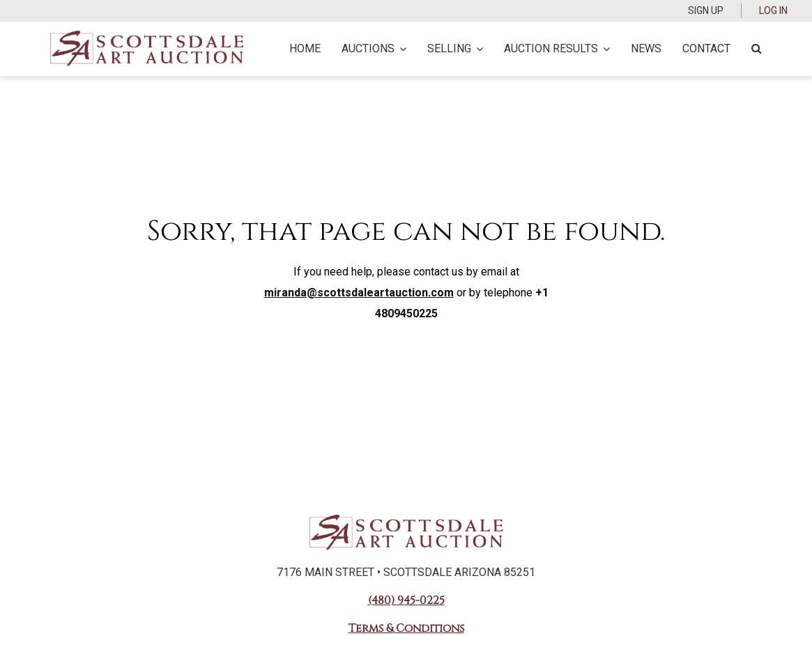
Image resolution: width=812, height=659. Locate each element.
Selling (455, 48)
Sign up (706, 10)
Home (305, 48)
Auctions (374, 48)
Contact (706, 48)
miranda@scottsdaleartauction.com (359, 293)
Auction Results (557, 48)
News (646, 48)
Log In (773, 10)
